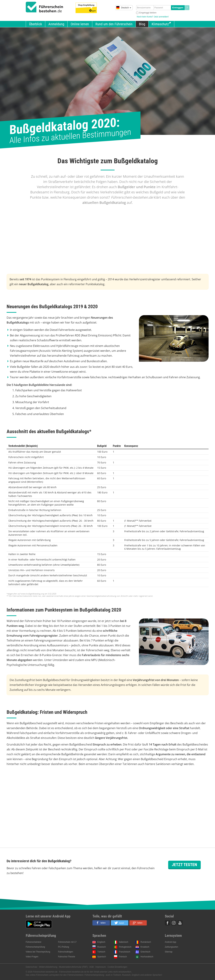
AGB (91, 967)
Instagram (174, 923)
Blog (142, 24)
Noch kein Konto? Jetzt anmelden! (153, 17)
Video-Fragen (32, 957)
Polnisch (123, 957)
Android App (171, 942)
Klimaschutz (160, 24)
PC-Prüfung (64, 947)
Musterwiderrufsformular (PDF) (73, 967)
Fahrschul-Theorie (67, 957)
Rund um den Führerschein (114, 24)
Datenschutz (32, 967)
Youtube (180, 923)
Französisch (125, 952)
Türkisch (101, 952)
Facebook (167, 923)
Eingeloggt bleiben (148, 13)
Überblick (36, 24)
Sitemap (169, 952)
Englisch (101, 942)
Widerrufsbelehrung (48, 967)
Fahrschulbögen (66, 952)
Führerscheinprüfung (35, 947)
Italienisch (124, 942)
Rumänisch (146, 942)
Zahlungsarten (172, 947)
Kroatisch (145, 947)
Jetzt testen (184, 865)
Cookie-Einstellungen (117, 967)
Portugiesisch (125, 947)
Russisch (102, 947)
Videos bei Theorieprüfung (38, 952)
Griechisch (145, 952)
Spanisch (102, 957)
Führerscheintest (34, 942)
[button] (101, 923)
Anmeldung (56, 24)
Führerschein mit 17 (67, 942)
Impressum (101, 967)
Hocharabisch (147, 957)
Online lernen (80, 24)
